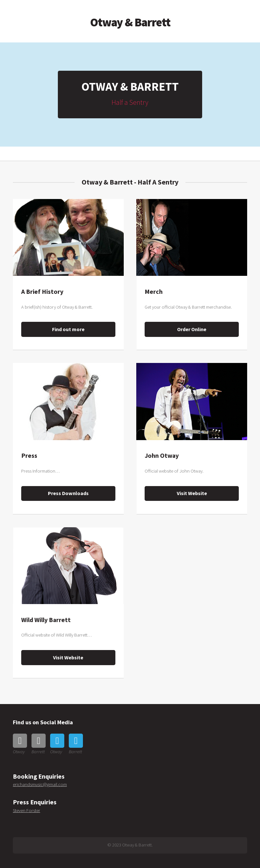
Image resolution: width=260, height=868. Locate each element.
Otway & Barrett (130, 22)
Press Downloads (68, 493)
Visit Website (192, 493)
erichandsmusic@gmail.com (40, 784)
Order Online (192, 329)
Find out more (68, 329)
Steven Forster (27, 810)
